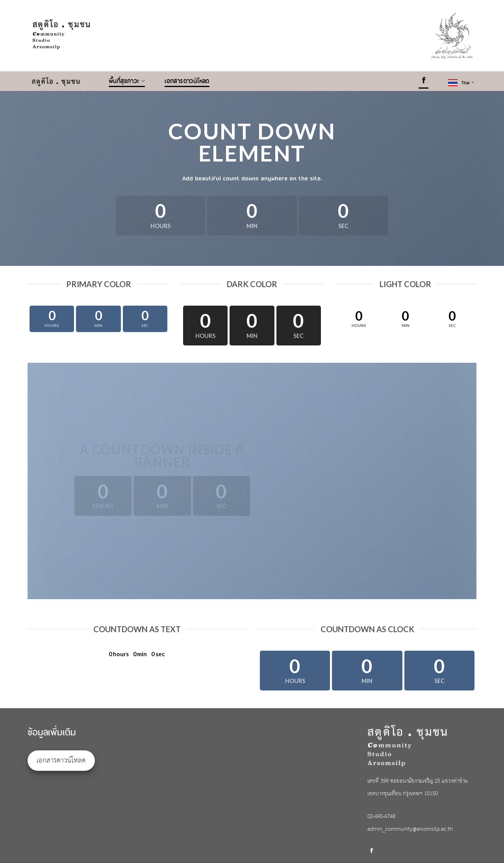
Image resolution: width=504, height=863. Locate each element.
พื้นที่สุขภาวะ (127, 81)
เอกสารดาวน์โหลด (187, 81)
